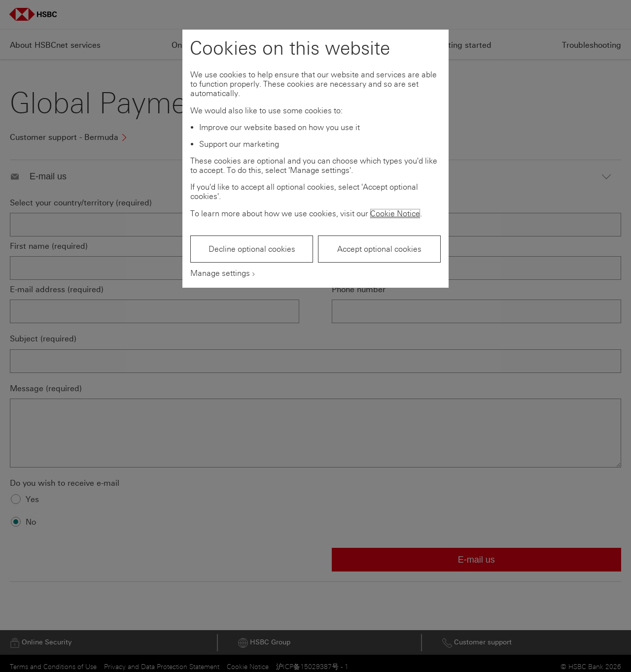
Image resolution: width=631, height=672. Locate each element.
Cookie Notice (395, 214)
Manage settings (220, 273)
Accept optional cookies (379, 249)
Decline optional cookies (252, 249)
